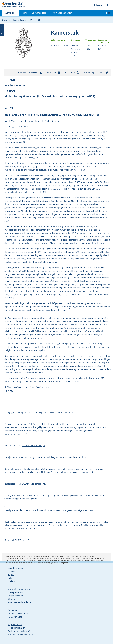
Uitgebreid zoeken (40, 13)
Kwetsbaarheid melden (18, 602)
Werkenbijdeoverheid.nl (19, 635)
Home (24, 13)
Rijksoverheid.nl (15, 628)
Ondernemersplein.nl (17, 631)
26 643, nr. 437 (22, 540)
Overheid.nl (10, 14)
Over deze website (16, 568)
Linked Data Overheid (18, 613)
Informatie (53, 73)
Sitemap (12, 599)
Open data (13, 610)
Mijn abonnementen (63, 13)
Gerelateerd (72, 73)
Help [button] (105, 13)
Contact (11, 571)
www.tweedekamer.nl (60, 412)
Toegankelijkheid (16, 596)
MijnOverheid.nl (15, 625)
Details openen (2, 30)
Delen (103, 73)
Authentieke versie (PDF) (29, 73)
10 (102, 365)
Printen (89, 73)
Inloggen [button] (98, 5)
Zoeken (11, 581)
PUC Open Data (15, 617)
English (11, 575)
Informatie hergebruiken (19, 589)
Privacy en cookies (16, 592)
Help (10, 578)
